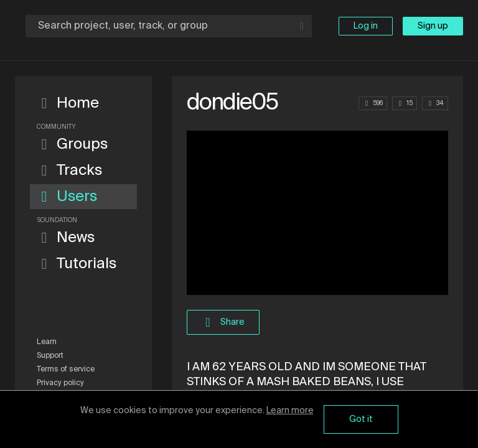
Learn (47, 342)
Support (50, 356)
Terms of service (66, 370)
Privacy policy (60, 383)
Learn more (290, 411)
